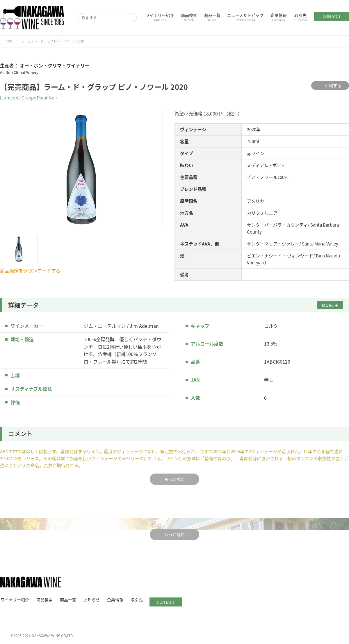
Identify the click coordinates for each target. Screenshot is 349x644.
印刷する (330, 86)
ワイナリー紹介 (160, 17)
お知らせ (87, 599)
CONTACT (332, 16)
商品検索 (189, 17)
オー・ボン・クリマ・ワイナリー (55, 65)
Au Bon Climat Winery (19, 72)
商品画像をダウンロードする (30, 271)
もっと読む (174, 479)
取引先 (300, 17)
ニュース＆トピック (245, 17)
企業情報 (279, 17)
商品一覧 (212, 17)
